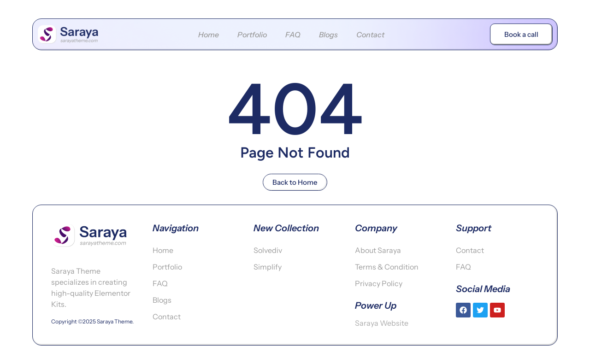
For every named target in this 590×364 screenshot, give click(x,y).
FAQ (293, 35)
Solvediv (268, 250)
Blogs (328, 35)
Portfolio (252, 35)
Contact (370, 35)
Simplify (268, 267)
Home (209, 35)
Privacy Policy (379, 283)
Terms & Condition (387, 267)
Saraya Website (382, 323)
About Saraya (378, 250)
